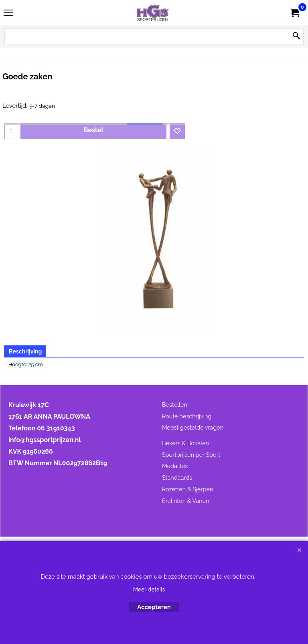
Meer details (149, 589)
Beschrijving (25, 351)
